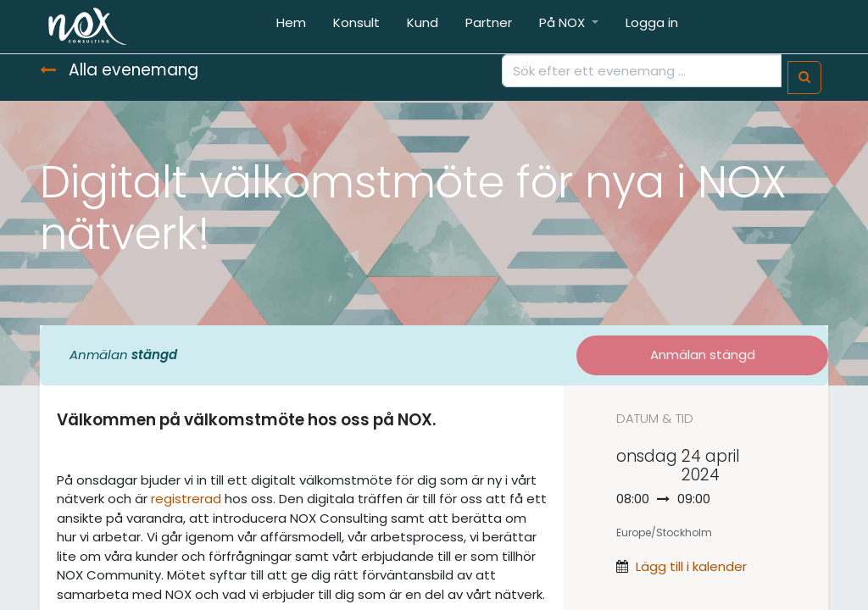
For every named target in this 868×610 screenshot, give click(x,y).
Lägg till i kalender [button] (691, 566)
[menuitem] (291, 27)
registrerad (186, 499)
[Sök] (804, 78)
